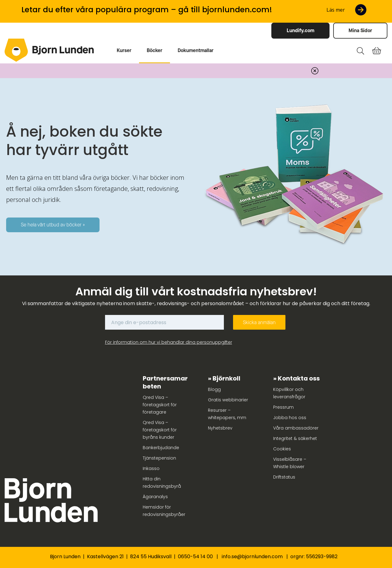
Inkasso (151, 468)
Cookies (282, 449)
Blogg (214, 389)
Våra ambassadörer (296, 428)
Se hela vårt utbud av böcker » (53, 225)
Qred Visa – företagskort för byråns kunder (160, 430)
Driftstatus (284, 477)
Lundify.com (300, 30)
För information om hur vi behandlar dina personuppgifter (169, 342)
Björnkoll (226, 378)
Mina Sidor (360, 30)
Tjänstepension (159, 458)
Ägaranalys (155, 497)
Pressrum (283, 407)
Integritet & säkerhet (295, 438)
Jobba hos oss (290, 418)
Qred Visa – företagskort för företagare (160, 405)
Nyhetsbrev (220, 428)
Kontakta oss (299, 378)
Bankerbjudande (161, 448)
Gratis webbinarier (228, 400)
